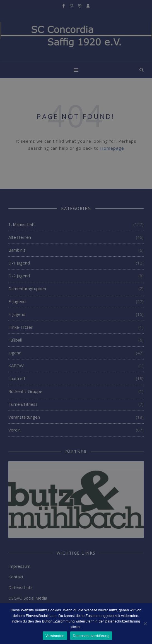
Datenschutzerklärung (91, 636)
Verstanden (55, 636)
